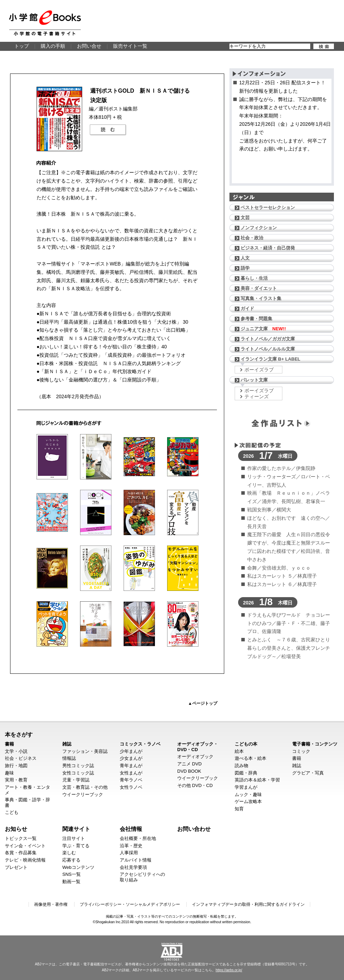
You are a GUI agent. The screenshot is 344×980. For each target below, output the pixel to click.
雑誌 (67, 744)
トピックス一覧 (21, 838)
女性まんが (131, 773)
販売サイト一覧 (130, 46)
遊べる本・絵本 (251, 758)
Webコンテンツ (78, 867)
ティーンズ (257, 396)
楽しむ (69, 853)
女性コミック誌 (78, 773)
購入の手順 (53, 46)
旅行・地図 (16, 766)
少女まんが (131, 758)
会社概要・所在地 (138, 838)
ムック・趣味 (248, 794)
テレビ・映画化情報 (25, 860)
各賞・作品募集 (21, 853)
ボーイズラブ (259, 370)
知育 (239, 809)
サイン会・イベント (25, 846)
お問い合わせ (194, 829)
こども (12, 812)
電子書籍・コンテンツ (315, 744)
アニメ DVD (189, 764)
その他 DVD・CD (195, 785)
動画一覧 (71, 882)
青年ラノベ (131, 780)
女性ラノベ (131, 787)
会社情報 (131, 829)
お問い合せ (89, 46)
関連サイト (76, 829)
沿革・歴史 (131, 846)
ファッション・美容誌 (85, 751)
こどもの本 (246, 744)
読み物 (241, 766)
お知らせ (16, 829)
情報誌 (69, 758)
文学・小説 (16, 751)
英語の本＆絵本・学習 (257, 780)
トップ (22, 46)
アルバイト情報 (136, 860)
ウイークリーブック (83, 794)
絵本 (239, 751)
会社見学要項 (133, 867)
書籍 (9, 744)
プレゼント (16, 867)
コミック (301, 751)
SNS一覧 (72, 874)
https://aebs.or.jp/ (229, 970)
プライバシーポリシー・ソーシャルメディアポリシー (130, 904)
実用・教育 (16, 780)
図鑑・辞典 (246, 773)
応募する (71, 860)
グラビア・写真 (308, 773)
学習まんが (246, 787)
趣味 (9, 773)
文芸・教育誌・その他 (85, 787)
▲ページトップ (203, 703)
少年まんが (131, 751)
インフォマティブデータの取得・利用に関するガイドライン (248, 904)
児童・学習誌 (76, 780)
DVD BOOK (189, 771)
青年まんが (131, 766)
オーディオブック (195, 757)
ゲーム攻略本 (248, 801)
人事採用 (129, 853)
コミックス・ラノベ (140, 744)
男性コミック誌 (78, 766)
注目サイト (74, 838)
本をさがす (19, 734)
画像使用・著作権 (51, 904)
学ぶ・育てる (76, 846)
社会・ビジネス (21, 758)
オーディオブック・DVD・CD (198, 747)
